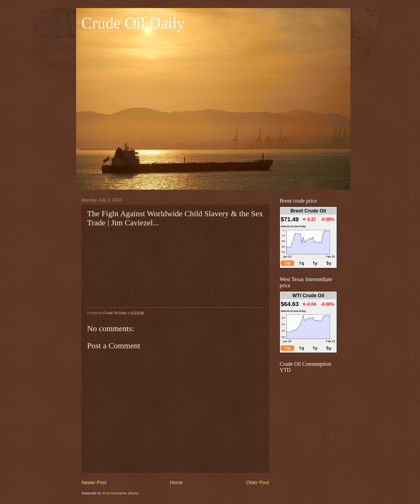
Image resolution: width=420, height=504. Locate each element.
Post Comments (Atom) (121, 493)
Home (176, 483)
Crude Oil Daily (133, 23)
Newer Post (94, 483)
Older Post (258, 483)
